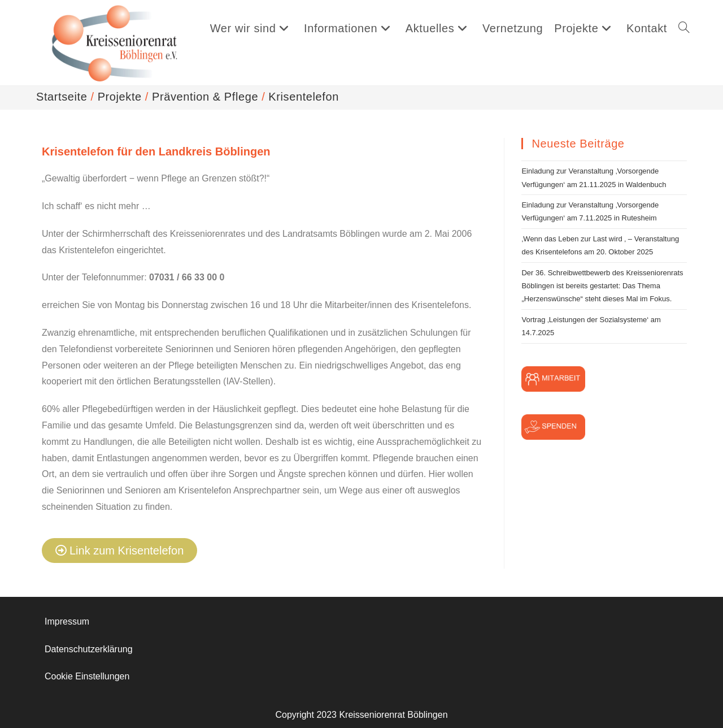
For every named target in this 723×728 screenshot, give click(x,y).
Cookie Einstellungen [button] (87, 676)
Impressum (67, 621)
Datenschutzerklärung (89, 649)
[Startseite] (62, 97)
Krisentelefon (304, 97)
